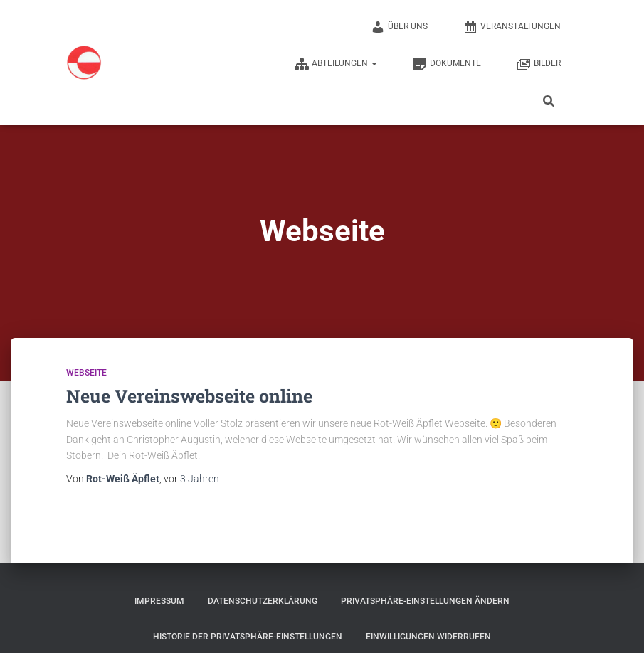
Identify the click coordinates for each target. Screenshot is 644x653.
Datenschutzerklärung (263, 601)
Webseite (86, 373)
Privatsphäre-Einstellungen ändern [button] (425, 601)
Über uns (399, 27)
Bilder (539, 64)
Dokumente (447, 64)
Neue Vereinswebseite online (189, 396)
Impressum (159, 601)
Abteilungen (336, 64)
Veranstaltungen (512, 27)
